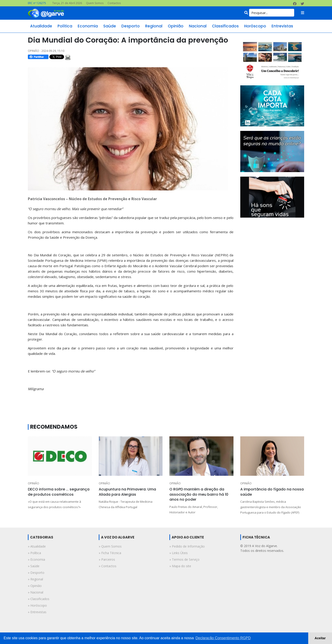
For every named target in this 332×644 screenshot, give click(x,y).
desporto (131, 26)
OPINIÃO (34, 483)
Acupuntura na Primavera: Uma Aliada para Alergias (127, 492)
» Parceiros (107, 559)
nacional (198, 26)
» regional (35, 579)
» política (34, 553)
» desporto (36, 573)
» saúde (34, 566)
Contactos (114, 3)
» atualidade (37, 546)
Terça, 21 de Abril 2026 (67, 3)
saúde (110, 26)
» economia (36, 559)
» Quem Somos (110, 546)
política (65, 26)
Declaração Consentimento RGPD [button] (223, 638)
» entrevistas (37, 612)
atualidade (41, 26)
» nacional (36, 592)
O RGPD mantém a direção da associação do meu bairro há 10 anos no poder (199, 494)
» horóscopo (37, 605)
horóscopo (255, 26)
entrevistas (282, 26)
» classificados (39, 599)
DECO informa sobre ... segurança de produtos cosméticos (59, 492)
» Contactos (108, 566)
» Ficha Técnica (110, 553)
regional (154, 26)
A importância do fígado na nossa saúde (272, 492)
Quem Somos (95, 3)
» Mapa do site (180, 566)
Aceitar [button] (320, 638)
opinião (176, 26)
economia (88, 26)
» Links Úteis (179, 553)
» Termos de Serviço (184, 559)
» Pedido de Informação (187, 546)
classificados (225, 26)
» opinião (35, 586)
